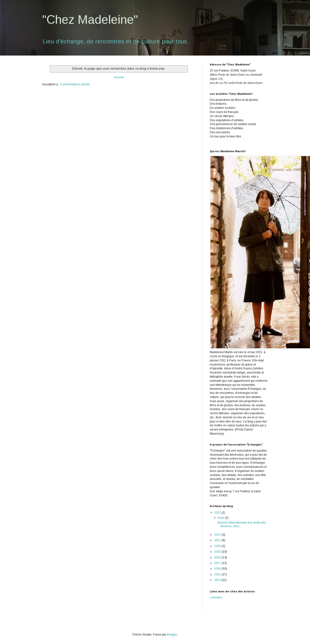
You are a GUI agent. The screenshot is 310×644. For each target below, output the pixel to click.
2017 (218, 563)
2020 (218, 546)
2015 (218, 574)
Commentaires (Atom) (75, 84)
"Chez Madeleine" (90, 20)
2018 (218, 557)
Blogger (172, 635)
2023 (218, 513)
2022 (218, 535)
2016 (218, 569)
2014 (218, 580)
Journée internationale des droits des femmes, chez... (241, 524)
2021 (218, 540)
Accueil (119, 77)
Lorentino (216, 597)
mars (221, 518)
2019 (218, 552)
